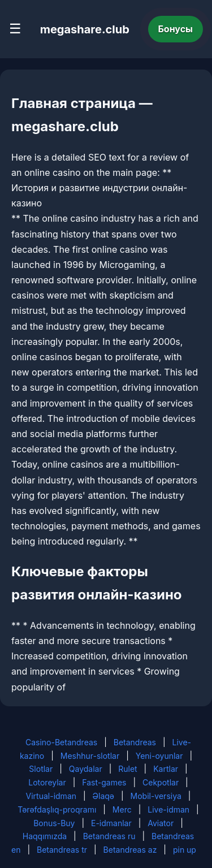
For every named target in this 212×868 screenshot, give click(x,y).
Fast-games (104, 782)
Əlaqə (103, 796)
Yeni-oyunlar (159, 756)
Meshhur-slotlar (90, 756)
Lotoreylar (47, 782)
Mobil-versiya (156, 796)
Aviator (161, 823)
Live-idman (168, 809)
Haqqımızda (45, 836)
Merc (122, 809)
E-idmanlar (111, 823)
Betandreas (135, 742)
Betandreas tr (62, 850)
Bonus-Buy (54, 823)
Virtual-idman (51, 796)
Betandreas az (130, 850)
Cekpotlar (161, 782)
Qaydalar (86, 769)
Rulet (127, 769)
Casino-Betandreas (61, 742)
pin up (185, 850)
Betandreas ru (109, 836)
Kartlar (166, 769)
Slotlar (41, 769)
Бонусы (176, 29)
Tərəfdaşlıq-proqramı (57, 809)
